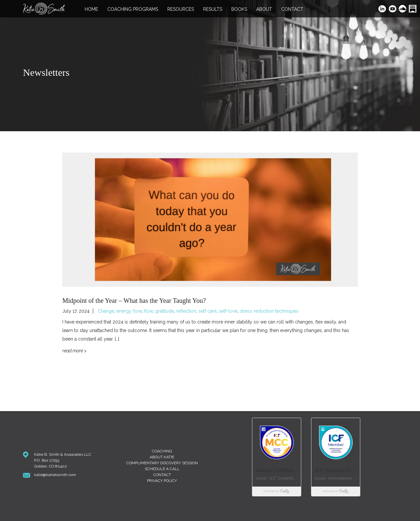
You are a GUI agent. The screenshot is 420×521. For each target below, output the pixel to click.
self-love (228, 311)
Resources (181, 9)
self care (208, 311)
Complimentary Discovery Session (162, 463)
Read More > (74, 351)
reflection (186, 311)
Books (239, 9)
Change (106, 311)
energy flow (129, 311)
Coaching (162, 451)
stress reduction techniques (269, 311)
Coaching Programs (133, 9)
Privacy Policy (162, 481)
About (264, 9)
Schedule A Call (162, 469)
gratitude (165, 311)
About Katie (162, 457)
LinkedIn (382, 9)
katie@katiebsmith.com (55, 475)
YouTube (393, 9)
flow (148, 311)
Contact (292, 9)
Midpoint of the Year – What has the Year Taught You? (134, 301)
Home (91, 9)
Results (213, 9)
